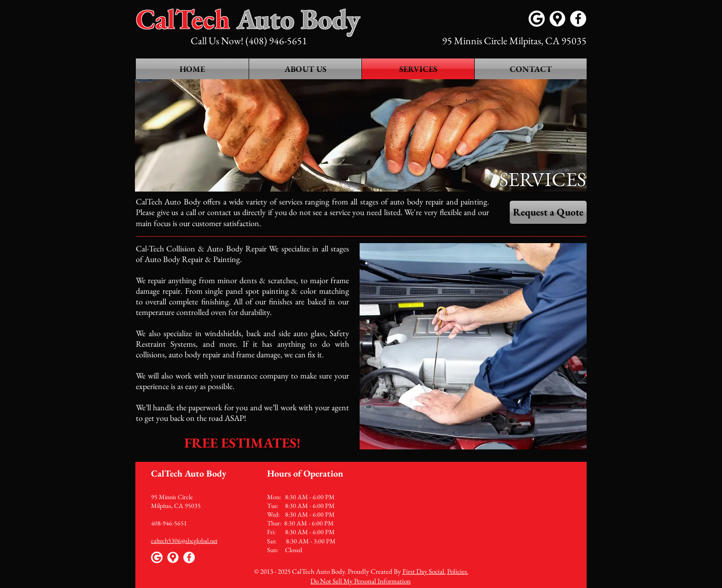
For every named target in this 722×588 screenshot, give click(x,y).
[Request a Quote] (548, 212)
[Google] (537, 19)
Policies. (458, 571)
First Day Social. (424, 571)
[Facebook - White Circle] (578, 19)
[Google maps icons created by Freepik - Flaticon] (557, 19)
